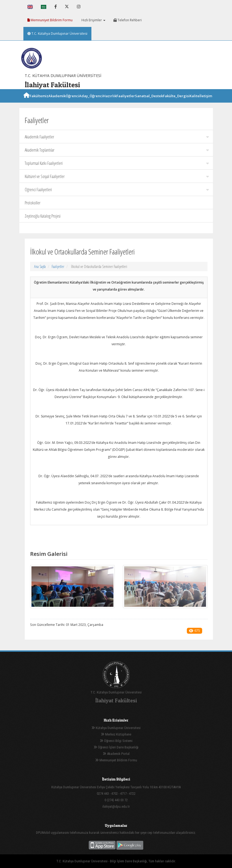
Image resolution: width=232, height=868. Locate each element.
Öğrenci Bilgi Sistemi (116, 741)
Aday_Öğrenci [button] (91, 102)
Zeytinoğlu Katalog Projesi (43, 216)
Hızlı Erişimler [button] (93, 20)
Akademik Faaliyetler (117, 137)
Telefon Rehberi (128, 20)
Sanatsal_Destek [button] (149, 102)
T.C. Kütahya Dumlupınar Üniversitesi (57, 34)
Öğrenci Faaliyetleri (117, 190)
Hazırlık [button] (110, 102)
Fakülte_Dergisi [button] (176, 102)
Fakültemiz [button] (39, 102)
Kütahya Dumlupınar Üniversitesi (116, 728)
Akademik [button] (57, 102)
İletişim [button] (206, 102)
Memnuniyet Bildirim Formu (50, 20)
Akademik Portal (116, 754)
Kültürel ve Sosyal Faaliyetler (117, 176)
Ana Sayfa (40, 266)
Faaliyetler (58, 266)
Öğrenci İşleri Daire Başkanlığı (116, 747)
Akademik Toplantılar (117, 150)
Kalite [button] (194, 102)
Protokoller (33, 203)
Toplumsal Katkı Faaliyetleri (117, 163)
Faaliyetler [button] (126, 102)
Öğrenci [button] (72, 102)
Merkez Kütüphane (116, 734)
